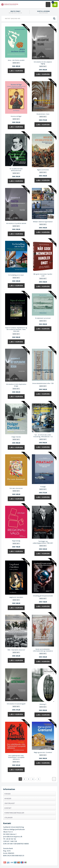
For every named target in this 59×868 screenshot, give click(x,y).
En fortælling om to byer (16, 275)
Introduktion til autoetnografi (16, 704)
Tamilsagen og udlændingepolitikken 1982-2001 (43, 542)
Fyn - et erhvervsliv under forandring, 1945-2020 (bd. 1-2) (43, 436)
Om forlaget (10, 803)
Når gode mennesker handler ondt (43, 275)
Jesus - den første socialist (16, 60)
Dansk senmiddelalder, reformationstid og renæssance (43, 650)
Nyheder (8, 798)
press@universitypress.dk (13, 837)
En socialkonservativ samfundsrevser (16, 170)
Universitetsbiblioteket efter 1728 (43, 383)
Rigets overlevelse (43, 170)
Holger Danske (16, 437)
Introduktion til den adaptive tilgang (43, 63)
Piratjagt (43, 487)
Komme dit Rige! (16, 116)
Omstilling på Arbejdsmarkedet (43, 596)
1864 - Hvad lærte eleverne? (16, 650)
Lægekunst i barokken (16, 597)
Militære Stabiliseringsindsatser (43, 222)
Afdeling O (43, 704)
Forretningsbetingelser (14, 813)
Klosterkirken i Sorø (43, 114)
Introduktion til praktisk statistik (16, 223)
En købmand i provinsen (43, 318)
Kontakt (8, 808)
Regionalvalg (16, 541)
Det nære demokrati (16, 488)
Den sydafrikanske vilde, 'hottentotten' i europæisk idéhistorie (16, 757)
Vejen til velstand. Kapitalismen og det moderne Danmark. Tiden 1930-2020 (16, 329)
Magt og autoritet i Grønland (43, 752)
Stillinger (9, 818)
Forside (8, 794)
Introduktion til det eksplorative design (16, 385)
